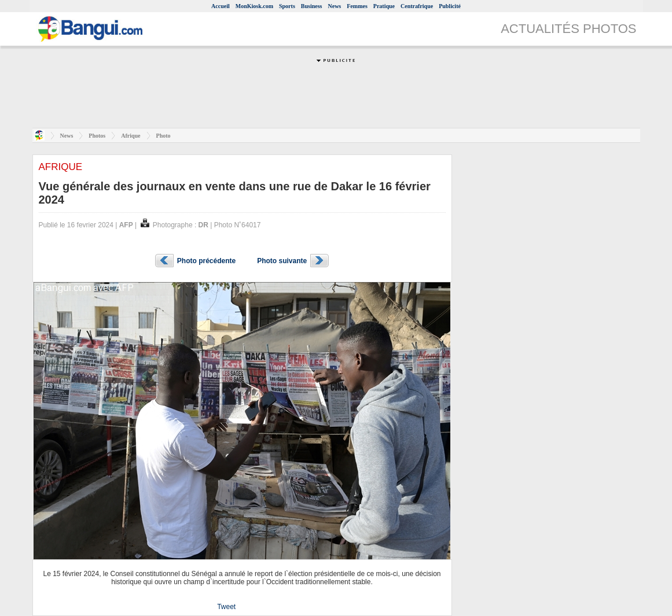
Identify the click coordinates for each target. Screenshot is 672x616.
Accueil (221, 6)
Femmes (357, 6)
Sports (287, 6)
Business (312, 6)
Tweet (226, 607)
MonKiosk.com (254, 6)
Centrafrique (417, 6)
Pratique (384, 6)
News (334, 6)
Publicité (450, 6)
